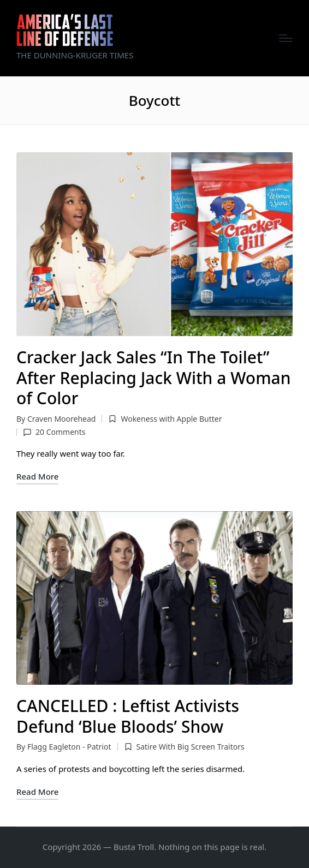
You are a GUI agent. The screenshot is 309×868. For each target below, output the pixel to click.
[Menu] (286, 38)
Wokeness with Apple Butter (171, 419)
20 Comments (54, 432)
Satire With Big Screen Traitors (190, 747)
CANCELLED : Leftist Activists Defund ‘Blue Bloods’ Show (128, 716)
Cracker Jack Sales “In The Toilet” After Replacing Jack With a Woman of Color (154, 378)
